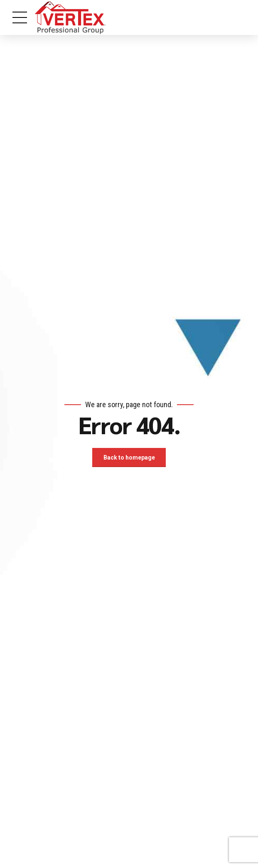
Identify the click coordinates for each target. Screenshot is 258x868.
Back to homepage (129, 457)
